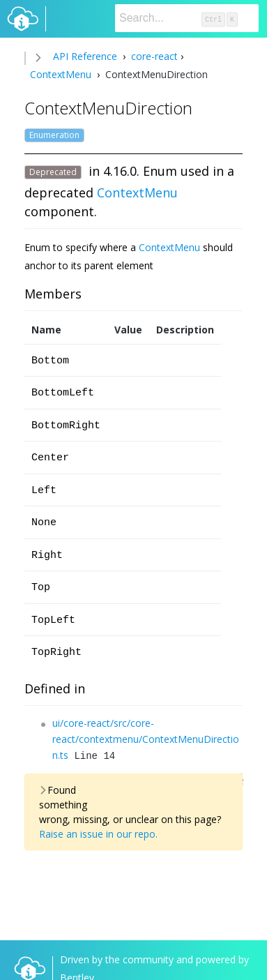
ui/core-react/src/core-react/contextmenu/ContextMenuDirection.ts (146, 739)
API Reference (85, 56)
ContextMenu (62, 74)
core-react (153, 56)
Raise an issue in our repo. (98, 834)
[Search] (187, 18)
